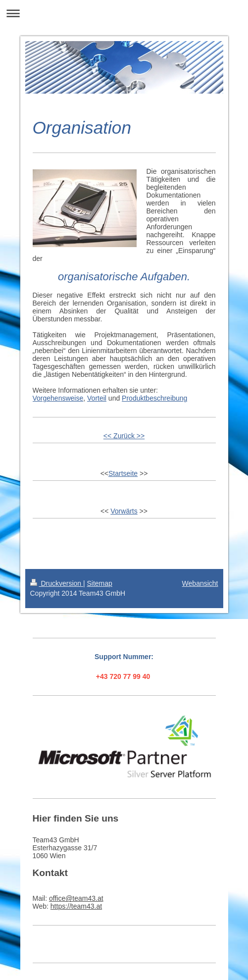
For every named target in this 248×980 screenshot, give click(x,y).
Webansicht (200, 583)
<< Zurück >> (124, 436)
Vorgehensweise (58, 398)
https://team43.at (76, 906)
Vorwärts (124, 511)
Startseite (123, 473)
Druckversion (57, 583)
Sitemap (100, 583)
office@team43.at (76, 898)
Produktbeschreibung (154, 398)
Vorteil (97, 398)
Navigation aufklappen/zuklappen (124, 13)
